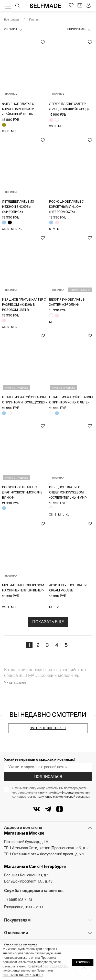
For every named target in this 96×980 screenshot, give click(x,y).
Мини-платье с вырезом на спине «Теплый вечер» (23, 588)
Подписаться (48, 777)
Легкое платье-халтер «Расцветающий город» (69, 107)
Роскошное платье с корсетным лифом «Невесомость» (66, 207)
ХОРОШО (83, 963)
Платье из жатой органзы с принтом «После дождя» (24, 400)
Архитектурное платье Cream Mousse (68, 588)
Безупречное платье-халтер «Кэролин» (67, 302)
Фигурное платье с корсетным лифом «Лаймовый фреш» (18, 109)
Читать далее (15, 683)
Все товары (12, 20)
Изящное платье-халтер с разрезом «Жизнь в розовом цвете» (24, 305)
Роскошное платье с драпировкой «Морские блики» (22, 493)
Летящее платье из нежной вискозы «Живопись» (18, 207)
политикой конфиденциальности (64, 793)
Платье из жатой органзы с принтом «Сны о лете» (71, 400)
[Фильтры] (13, 31)
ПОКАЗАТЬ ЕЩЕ (48, 622)
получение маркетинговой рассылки (63, 797)
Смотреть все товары (48, 728)
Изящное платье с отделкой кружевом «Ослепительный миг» (68, 493)
